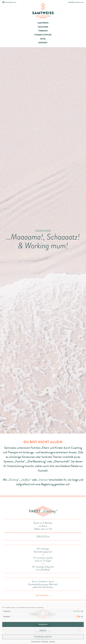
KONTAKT (43, 43)
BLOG (43, 39)
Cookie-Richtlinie (36, 641)
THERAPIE (43, 31)
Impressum (52, 641)
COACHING (43, 27)
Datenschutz (45, 641)
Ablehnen (43, 630)
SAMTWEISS (43, 23)
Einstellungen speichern (43, 637)
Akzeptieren (43, 624)
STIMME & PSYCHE (43, 35)
